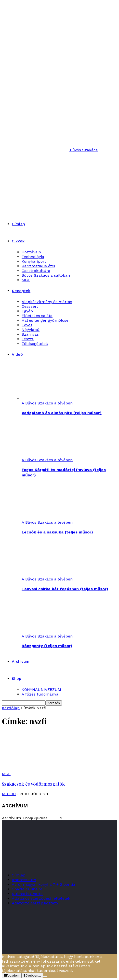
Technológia (33, 257)
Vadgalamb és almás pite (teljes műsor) (62, 413)
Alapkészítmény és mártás (47, 302)
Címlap (18, 224)
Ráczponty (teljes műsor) (47, 646)
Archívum (21, 661)
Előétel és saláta (37, 316)
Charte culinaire (27, 889)
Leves (27, 325)
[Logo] (47, 180)
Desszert (30, 306)
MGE (26, 280)
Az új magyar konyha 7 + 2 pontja (43, 884)
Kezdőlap (11, 708)
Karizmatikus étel (38, 266)
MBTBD (9, 794)
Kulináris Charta (27, 894)
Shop (17, 679)
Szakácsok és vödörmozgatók (33, 784)
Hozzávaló (31, 252)
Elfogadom (12, 975)
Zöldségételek (35, 344)
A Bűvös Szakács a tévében (47, 403)
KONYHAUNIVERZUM (41, 690)
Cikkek (18, 241)
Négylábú (31, 330)
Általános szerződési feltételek (41, 898)
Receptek (21, 291)
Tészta (28, 339)
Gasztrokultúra (36, 271)
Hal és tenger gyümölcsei (46, 320)
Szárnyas (30, 334)
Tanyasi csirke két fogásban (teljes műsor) (65, 589)
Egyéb (27, 311)
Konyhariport (34, 261)
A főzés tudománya (40, 694)
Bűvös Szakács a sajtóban (46, 275)
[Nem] (45, 977)
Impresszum (24, 880)
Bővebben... (32, 975)
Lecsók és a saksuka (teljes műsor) (57, 532)
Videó (17, 354)
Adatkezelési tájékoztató (35, 903)
